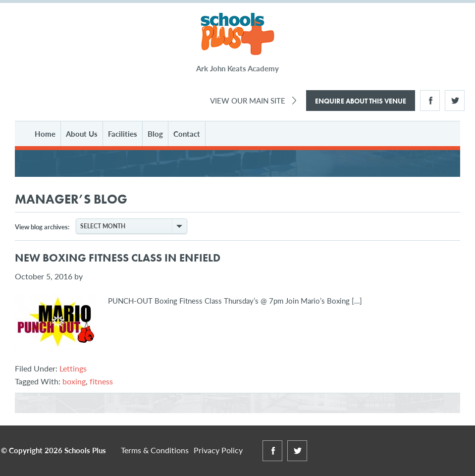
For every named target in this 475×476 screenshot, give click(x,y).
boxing (74, 381)
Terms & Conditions (155, 450)
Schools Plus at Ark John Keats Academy (237, 34)
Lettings (73, 368)
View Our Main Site (248, 100)
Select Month (133, 226)
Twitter (455, 101)
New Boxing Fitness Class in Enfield (118, 258)
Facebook (430, 101)
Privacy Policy (218, 450)
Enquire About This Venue (361, 101)
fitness (101, 381)
